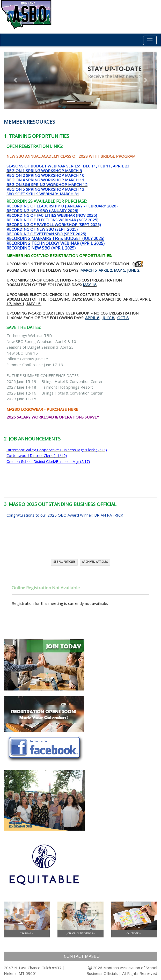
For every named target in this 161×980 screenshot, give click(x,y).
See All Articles (64, 562)
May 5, (120, 270)
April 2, (106, 270)
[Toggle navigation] (150, 40)
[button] (15, 80)
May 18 (90, 285)
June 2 (133, 270)
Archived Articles (95, 562)
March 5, (89, 270)
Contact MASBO (82, 956)
